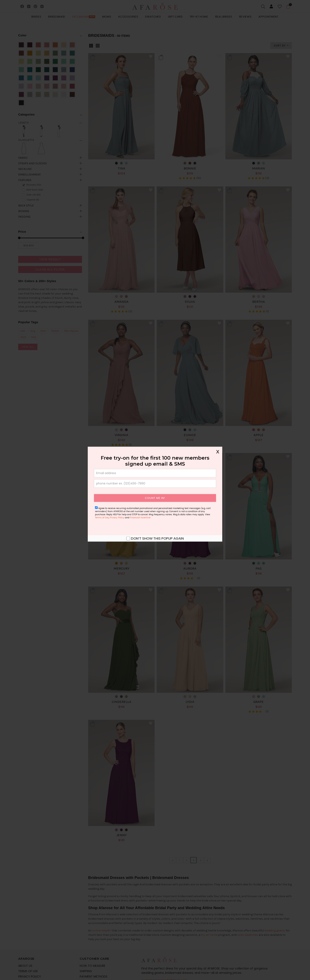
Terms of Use (102, 517)
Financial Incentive (140, 517)
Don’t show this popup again (157, 538)
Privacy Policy (117, 517)
